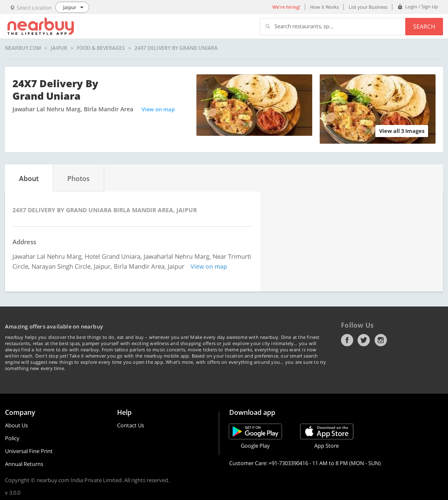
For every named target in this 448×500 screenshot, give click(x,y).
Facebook (347, 340)
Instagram (381, 340)
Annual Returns (24, 464)
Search (424, 26)
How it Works (324, 7)
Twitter (364, 340)
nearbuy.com (23, 48)
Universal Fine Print (29, 451)
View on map (158, 109)
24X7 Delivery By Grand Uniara (176, 48)
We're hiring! (286, 7)
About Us (16, 425)
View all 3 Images (402, 131)
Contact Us (131, 425)
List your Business (368, 7)
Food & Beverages (101, 48)
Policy (12, 438)
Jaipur (59, 48)
